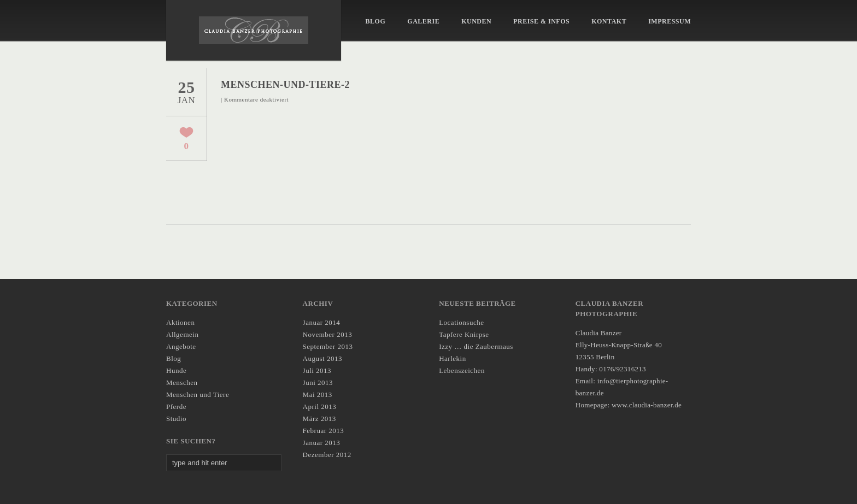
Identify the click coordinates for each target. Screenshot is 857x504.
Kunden (476, 21)
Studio (176, 419)
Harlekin (452, 358)
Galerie (423, 21)
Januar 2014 (322, 322)
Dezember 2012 (327, 455)
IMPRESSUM (670, 21)
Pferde (176, 407)
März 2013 (319, 419)
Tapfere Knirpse (464, 334)
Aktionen (180, 322)
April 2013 (320, 407)
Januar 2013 (322, 443)
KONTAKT (609, 21)
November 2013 (328, 334)
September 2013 (328, 346)
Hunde (176, 370)
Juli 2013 (317, 370)
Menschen (182, 383)
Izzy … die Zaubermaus (476, 346)
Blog (376, 21)
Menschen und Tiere (198, 395)
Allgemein (182, 334)
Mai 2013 (318, 395)
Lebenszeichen (462, 370)
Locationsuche (461, 322)
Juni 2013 (318, 383)
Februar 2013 (324, 431)
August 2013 (322, 358)
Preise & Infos (541, 21)
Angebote (181, 346)
